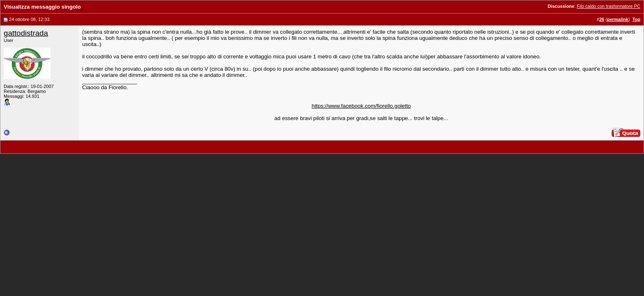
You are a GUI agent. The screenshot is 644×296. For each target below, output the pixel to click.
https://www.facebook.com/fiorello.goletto (361, 106)
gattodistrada (26, 33)
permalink (618, 19)
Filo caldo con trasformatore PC (608, 6)
